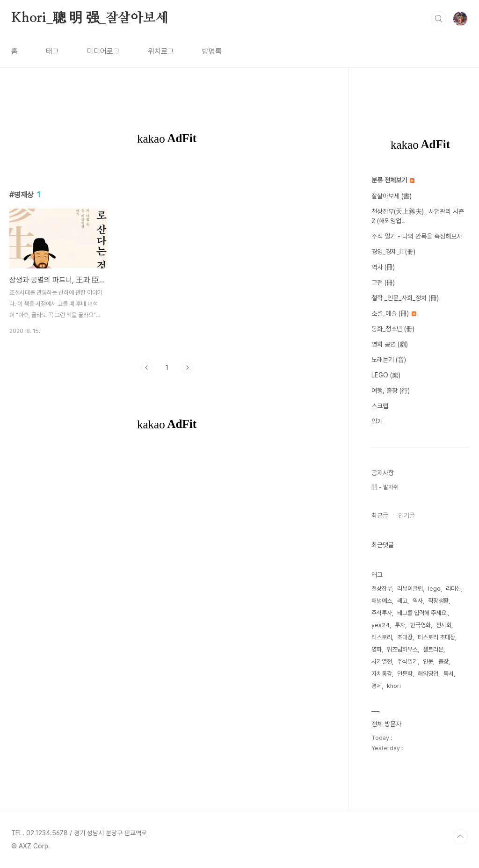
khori (394, 686)
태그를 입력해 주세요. (422, 613)
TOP (460, 837)
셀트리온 (433, 649)
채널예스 (382, 601)
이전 (147, 368)
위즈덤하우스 (402, 649)
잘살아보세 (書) (392, 196)
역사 (418, 601)
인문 (428, 662)
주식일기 (407, 662)
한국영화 (421, 625)
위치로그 (161, 51)
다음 (187, 368)
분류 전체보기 (393, 180)
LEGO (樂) (386, 375)
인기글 (406, 515)
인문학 (405, 674)
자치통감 (382, 674)
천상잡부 (382, 589)
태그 (52, 51)
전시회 (444, 625)
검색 (439, 19)
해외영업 (428, 674)
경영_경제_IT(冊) (393, 252)
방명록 (212, 51)
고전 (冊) (383, 282)
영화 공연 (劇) (390, 344)
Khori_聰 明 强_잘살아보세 (90, 18)
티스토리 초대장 (436, 637)
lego (434, 589)
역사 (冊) (383, 267)
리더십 (454, 589)
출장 (443, 662)
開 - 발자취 (385, 487)
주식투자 (382, 613)
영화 (377, 649)
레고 (402, 601)
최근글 (380, 515)
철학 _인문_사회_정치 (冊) (405, 298)
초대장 (405, 637)
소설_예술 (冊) (394, 313)
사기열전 (382, 662)
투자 (400, 625)
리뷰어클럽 (410, 589)
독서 (449, 674)
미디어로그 (103, 51)
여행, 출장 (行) (391, 391)
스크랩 (380, 406)
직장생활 (438, 601)
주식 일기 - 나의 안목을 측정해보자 (417, 236)
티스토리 (382, 637)
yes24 (381, 625)
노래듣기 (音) (389, 360)
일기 (377, 421)
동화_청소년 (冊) (393, 329)
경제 (377, 686)
